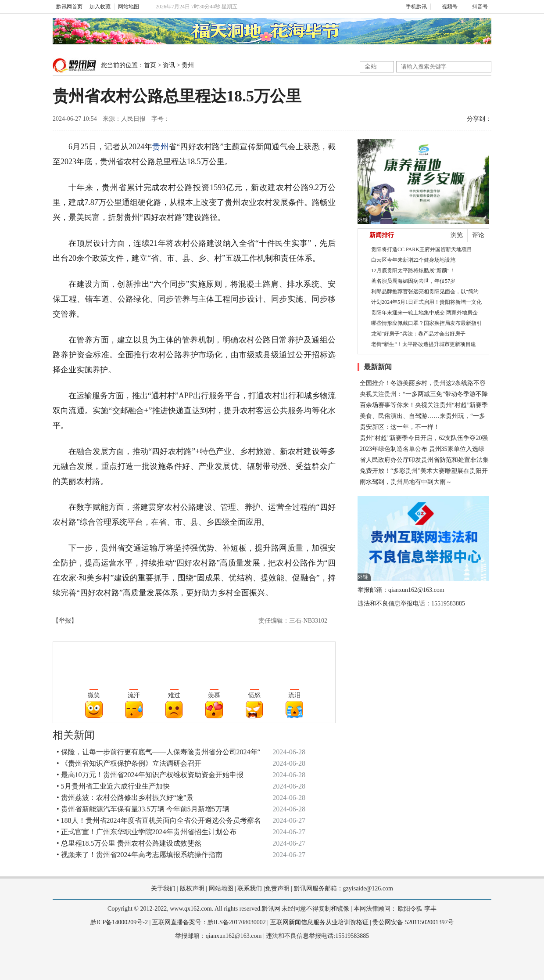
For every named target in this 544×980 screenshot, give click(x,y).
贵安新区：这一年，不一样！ (400, 427)
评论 (478, 235)
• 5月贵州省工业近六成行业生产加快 (113, 786)
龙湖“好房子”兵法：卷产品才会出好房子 (418, 334)
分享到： (479, 119)
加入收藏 (100, 7)
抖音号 (476, 7)
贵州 (188, 65)
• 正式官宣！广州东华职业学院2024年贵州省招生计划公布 (147, 832)
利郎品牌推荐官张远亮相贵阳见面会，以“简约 (425, 292)
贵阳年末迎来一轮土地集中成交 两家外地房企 (424, 313)
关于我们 (163, 888)
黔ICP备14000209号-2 (119, 922)
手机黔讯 (413, 7)
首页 (150, 65)
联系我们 (250, 888)
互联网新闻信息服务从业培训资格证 (319, 922)
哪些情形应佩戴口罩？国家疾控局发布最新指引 (426, 323)
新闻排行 (382, 235)
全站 (371, 67)
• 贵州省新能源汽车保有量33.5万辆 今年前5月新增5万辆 (143, 809)
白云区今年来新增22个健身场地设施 (413, 260)
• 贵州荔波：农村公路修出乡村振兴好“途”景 (125, 798)
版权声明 (192, 888)
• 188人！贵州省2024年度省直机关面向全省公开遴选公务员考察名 (159, 820)
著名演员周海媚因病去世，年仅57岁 (413, 281)
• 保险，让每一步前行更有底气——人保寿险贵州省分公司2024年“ (159, 752)
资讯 (169, 65)
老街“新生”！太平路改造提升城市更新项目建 (424, 344)
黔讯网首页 (69, 7)
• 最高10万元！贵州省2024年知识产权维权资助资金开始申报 (150, 775)
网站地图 (129, 7)
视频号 (446, 7)
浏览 (457, 235)
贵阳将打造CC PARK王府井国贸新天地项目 (422, 249)
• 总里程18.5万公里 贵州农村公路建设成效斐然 (129, 843)
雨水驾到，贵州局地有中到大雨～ (406, 482)
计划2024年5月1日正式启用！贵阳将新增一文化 (426, 302)
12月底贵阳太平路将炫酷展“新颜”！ (413, 270)
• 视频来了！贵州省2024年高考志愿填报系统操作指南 (140, 855)
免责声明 (277, 888)
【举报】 (65, 621)
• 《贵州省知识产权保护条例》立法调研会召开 (129, 763)
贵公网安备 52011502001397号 (413, 922)
